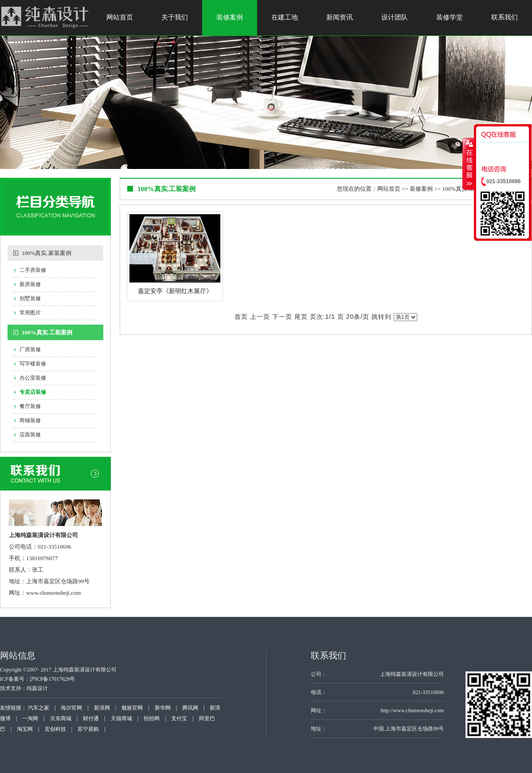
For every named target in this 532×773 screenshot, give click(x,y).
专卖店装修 (33, 392)
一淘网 (30, 718)
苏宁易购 (88, 729)
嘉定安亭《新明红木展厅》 (175, 291)
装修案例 (230, 17)
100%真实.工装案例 (47, 332)
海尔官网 (71, 708)
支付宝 (179, 718)
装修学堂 (450, 17)
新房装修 (30, 284)
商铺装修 (30, 420)
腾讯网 (190, 708)
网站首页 (120, 17)
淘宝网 (25, 729)
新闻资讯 (340, 17)
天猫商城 (121, 718)
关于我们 (175, 17)
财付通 (91, 718)
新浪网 (102, 708)
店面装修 (30, 435)
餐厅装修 (30, 406)
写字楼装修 (33, 364)
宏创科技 (55, 729)
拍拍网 (152, 718)
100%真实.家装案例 (47, 253)
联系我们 (505, 17)
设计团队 (395, 17)
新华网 (163, 708)
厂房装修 (30, 349)
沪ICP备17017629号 (53, 679)
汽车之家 (39, 708)
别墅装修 (30, 298)
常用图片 (30, 313)
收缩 (469, 164)
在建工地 (285, 17)
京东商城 (61, 718)
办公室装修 (33, 378)
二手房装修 (33, 270)
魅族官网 (132, 708)
